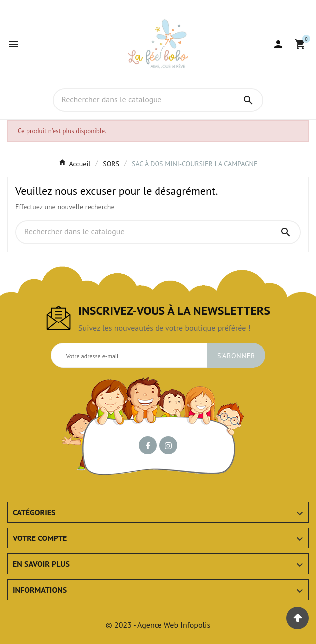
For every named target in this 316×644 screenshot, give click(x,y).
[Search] (248, 100)
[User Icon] (278, 44)
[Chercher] (144, 100)
